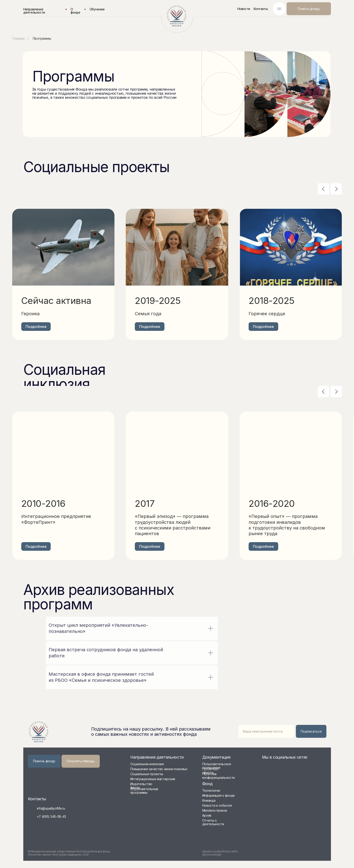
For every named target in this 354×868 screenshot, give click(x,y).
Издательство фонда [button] (141, 786)
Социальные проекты (147, 774)
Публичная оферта (210, 771)
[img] (177, 16)
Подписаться (311, 731)
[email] (266, 731)
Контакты (261, 9)
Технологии (211, 790)
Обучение (97, 9)
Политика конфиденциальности (219, 776)
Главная (18, 38)
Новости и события (217, 805)
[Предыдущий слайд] (323, 189)
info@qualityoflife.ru (51, 808)
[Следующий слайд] (336, 189)
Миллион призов (215, 810)
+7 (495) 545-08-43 (52, 816)
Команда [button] (209, 800)
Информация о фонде (219, 795)
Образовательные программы (144, 791)
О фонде (75, 11)
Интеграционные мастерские (153, 779)
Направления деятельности (34, 11)
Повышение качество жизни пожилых (159, 769)
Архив (207, 815)
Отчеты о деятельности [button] (213, 822)
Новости (244, 9)
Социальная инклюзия (147, 764)
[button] (81, 761)
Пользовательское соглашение (217, 766)
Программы (42, 38)
